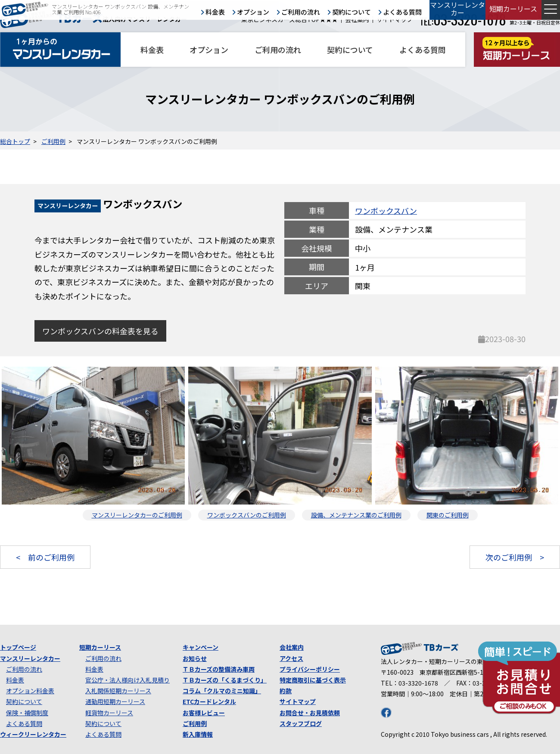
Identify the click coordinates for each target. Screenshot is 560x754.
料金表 (152, 50)
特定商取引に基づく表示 (313, 680)
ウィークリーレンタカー (33, 734)
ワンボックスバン (386, 210)
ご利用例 (53, 141)
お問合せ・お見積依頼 (310, 713)
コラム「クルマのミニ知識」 (222, 691)
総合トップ (15, 141)
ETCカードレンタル (209, 701)
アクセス (291, 658)
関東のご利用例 (448, 515)
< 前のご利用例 (45, 557)
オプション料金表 (30, 691)
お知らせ (195, 658)
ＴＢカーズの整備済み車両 (219, 669)
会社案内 (357, 20)
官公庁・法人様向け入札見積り (128, 680)
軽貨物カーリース (109, 713)
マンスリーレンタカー (30, 658)
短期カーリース (100, 647)
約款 (286, 691)
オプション (209, 50)
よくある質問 (423, 50)
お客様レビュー (204, 713)
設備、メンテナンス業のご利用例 (356, 515)
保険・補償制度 (27, 713)
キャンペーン (201, 647)
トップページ (18, 647)
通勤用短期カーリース (115, 701)
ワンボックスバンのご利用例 (247, 515)
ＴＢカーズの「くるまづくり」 (225, 680)
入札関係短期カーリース (118, 691)
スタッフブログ (301, 723)
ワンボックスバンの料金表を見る (100, 331)
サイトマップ (395, 20)
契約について (350, 50)
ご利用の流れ (278, 50)
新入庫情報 (198, 734)
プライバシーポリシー (310, 669)
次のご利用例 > (515, 557)
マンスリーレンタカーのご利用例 (137, 515)
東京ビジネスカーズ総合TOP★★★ (289, 20)
